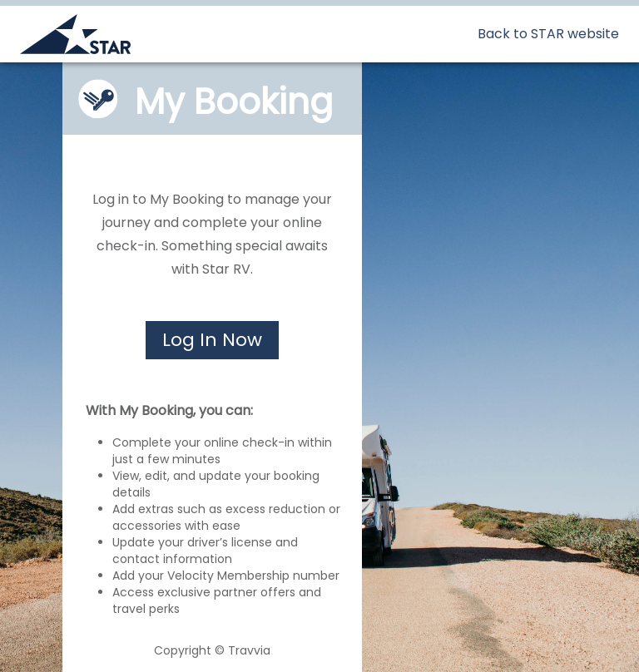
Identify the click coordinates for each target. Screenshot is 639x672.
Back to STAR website (548, 34)
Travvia (249, 650)
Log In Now (212, 340)
